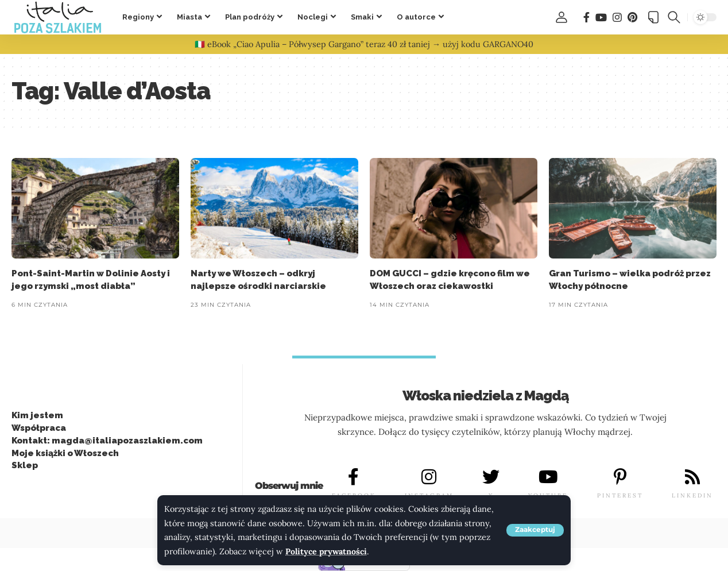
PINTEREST (620, 496)
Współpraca (39, 428)
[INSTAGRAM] (429, 477)
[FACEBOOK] (354, 477)
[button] (535, 530)
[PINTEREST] (620, 477)
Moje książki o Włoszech (65, 453)
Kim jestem (37, 415)
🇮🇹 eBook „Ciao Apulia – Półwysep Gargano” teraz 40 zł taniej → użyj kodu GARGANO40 (364, 44)
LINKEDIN (692, 496)
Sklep (25, 465)
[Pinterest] (632, 18)
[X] (491, 477)
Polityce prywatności (327, 551)
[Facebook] (586, 18)
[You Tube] (601, 18)
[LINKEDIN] (692, 477)
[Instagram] (617, 18)
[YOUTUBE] (548, 477)
